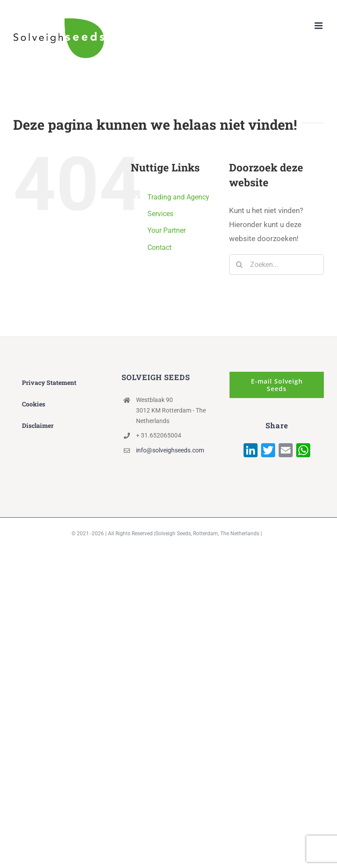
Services (160, 214)
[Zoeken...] (276, 265)
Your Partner (167, 230)
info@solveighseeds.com (170, 450)
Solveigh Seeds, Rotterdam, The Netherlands (207, 534)
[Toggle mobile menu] (319, 26)
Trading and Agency (178, 197)
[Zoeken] (239, 265)
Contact (160, 247)
